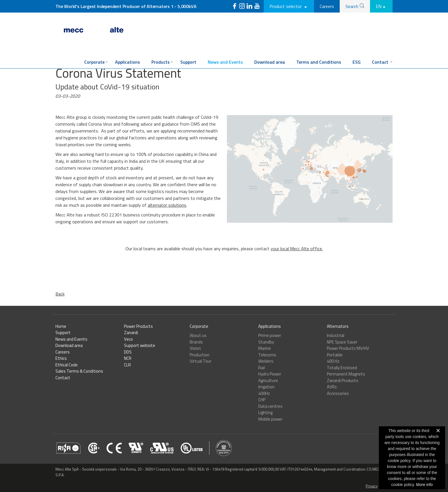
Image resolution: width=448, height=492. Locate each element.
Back (60, 294)
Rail (262, 368)
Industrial (336, 335)
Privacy (372, 486)
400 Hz (333, 361)
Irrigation (266, 387)
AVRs (332, 387)
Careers (327, 6)
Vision (195, 348)
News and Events (225, 62)
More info (424, 485)
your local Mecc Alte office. (297, 261)
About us (198, 335)
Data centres (270, 406)
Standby (266, 342)
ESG (357, 62)
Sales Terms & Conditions (79, 371)
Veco (128, 339)
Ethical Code (67, 365)
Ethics (61, 358)
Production (200, 355)
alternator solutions (167, 205)
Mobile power (270, 419)
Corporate (94, 62)
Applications (128, 62)
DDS (128, 352)
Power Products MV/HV (348, 348)
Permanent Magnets (346, 374)
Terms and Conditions (319, 62)
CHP (262, 400)
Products (161, 62)
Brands (196, 342)
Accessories (338, 393)
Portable (335, 355)
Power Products (138, 326)
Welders (266, 361)
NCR (128, 358)
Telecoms (267, 355)
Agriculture (268, 380)
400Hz (264, 393)
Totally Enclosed (342, 368)
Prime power (270, 335)
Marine (265, 348)
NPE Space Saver (342, 342)
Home (61, 326)
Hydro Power (270, 374)
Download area (270, 62)
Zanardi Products (343, 380)
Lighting (265, 412)
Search (352, 6)
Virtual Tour (201, 361)
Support (188, 62)
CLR (127, 365)
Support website (140, 345)
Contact (380, 62)
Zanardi (131, 333)
